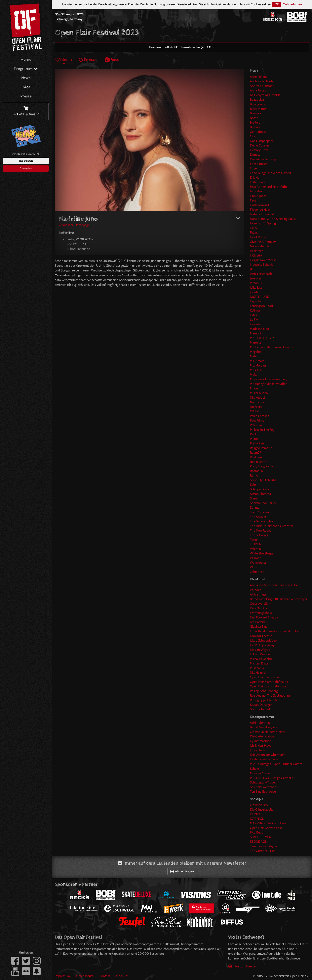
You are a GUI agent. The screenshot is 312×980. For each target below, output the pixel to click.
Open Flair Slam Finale (265, 677)
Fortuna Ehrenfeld (262, 214)
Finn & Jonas (258, 196)
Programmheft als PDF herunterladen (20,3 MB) (182, 47)
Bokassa (255, 113)
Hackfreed (257, 251)
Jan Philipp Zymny (262, 645)
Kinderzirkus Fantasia (264, 759)
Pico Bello (257, 832)
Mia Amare (257, 361)
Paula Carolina (260, 416)
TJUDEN (256, 544)
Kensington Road (261, 306)
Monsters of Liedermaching (268, 379)
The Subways (259, 535)
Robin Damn (259, 462)
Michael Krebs (259, 663)
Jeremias (256, 278)
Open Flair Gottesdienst (266, 828)
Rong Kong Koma (262, 466)
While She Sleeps (262, 553)
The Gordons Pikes (263, 851)
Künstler (64, 59)
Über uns (122, 976)
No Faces (256, 407)
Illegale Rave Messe (263, 260)
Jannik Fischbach (261, 274)
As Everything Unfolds (265, 95)
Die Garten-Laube (262, 736)
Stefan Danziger (261, 705)
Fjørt (253, 200)
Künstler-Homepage (74, 225)
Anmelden (26, 168)
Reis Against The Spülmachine (270, 695)
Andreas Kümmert (262, 86)
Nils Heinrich (258, 673)
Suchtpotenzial (260, 709)
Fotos (112, 59)
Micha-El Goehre (261, 659)
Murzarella (257, 668)
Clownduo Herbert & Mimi (267, 732)
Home (26, 60)
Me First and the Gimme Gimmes (272, 347)
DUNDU (256, 814)
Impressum (62, 976)
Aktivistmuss (258, 594)
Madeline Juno (259, 329)
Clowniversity (259, 805)
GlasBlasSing (259, 627)
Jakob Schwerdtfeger (264, 640)
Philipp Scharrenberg (264, 691)
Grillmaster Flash (261, 246)
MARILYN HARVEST (263, 338)
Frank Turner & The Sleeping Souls (273, 219)
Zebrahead (257, 572)
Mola (253, 375)
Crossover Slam (261, 604)
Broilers (255, 122)
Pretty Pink (257, 443)
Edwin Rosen (259, 164)
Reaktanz (256, 457)
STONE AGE (258, 842)
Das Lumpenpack (262, 141)
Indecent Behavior (262, 265)
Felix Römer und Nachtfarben (270, 187)
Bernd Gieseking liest (264, 727)
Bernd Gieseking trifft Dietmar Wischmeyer (279, 599)
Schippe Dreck (260, 489)
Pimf (253, 434)
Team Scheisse (260, 512)
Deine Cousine (260, 145)
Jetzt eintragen (182, 871)
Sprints (255, 508)
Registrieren (26, 161)
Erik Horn (256, 177)
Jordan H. (256, 283)
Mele (253, 356)
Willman (256, 558)
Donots (255, 155)
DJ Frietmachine (260, 741)
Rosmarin (256, 471)
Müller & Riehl (259, 393)
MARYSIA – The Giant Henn (269, 823)
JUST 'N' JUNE (259, 297)
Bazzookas (257, 100)
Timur (254, 540)
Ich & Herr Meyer (261, 746)
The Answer (258, 517)
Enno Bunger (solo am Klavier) (270, 173)
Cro (252, 136)
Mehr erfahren (292, 4)
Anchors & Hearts (262, 81)
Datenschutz (85, 976)
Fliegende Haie (260, 210)
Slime (254, 498)
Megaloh (256, 352)
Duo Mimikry (258, 608)
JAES (253, 269)
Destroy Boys (259, 150)
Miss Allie (256, 370)
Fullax (254, 232)
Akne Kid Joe (258, 77)
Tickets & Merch (26, 111)
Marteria (255, 343)
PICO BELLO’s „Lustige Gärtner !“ (272, 778)
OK (277, 4)
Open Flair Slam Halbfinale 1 (269, 682)
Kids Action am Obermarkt (268, 755)
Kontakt (105, 976)
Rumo (254, 475)
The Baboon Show (263, 521)
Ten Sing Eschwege (263, 792)
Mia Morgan (258, 365)
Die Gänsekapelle (262, 809)
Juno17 (254, 292)
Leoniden (256, 324)
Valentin (255, 549)
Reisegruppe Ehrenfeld (265, 700)
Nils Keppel (257, 398)
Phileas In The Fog (262, 430)
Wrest (254, 567)
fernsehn (256, 191)
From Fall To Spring (263, 223)
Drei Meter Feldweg (263, 159)
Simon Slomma (260, 494)
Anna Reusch (259, 90)
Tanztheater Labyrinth (265, 846)
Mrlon (254, 388)
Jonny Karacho (260, 750)
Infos (26, 87)
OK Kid (254, 411)
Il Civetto (256, 255)
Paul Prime (257, 420)
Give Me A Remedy (263, 242)
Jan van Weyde (260, 650)
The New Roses (260, 530)
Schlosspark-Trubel (263, 782)
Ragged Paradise (261, 448)
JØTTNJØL (257, 819)
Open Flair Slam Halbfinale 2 (269, 686)
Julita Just (256, 288)
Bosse (254, 118)
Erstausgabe (258, 182)
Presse (26, 96)
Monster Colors (260, 773)
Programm (26, 69)
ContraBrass (258, 132)
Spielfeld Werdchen (263, 787)
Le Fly (254, 320)
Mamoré (256, 333)
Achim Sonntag (260, 723)
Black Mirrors (259, 109)
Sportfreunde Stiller (263, 503)
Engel (254, 168)
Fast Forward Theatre (264, 617)
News (26, 78)
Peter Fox (256, 425)
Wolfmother (258, 563)
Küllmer (255, 310)
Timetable (89, 59)
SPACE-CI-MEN (261, 837)
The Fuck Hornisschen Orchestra (272, 526)
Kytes (253, 315)
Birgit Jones (257, 104)
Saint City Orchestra (263, 480)
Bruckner (256, 127)
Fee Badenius (259, 622)
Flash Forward (259, 205)
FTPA (253, 228)
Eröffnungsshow (261, 613)
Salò (253, 485)
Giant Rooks (258, 237)
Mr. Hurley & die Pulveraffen (269, 384)
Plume (254, 439)
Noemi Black (258, 402)
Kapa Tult (256, 301)
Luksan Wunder (260, 654)
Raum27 (255, 453)
